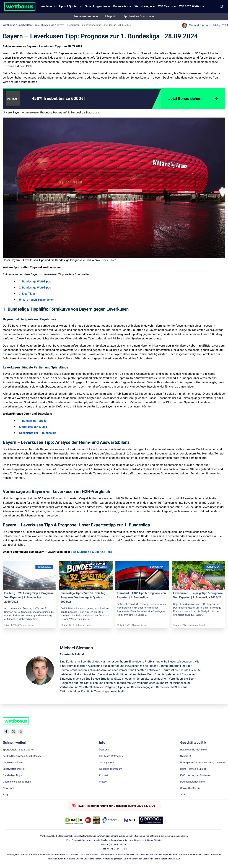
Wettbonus (9, 25)
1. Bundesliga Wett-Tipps (35, 282)
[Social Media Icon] (6, 732)
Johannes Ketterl (84, 625)
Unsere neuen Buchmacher (36, 300)
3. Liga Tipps (27, 294)
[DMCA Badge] (74, 820)
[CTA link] (13, 99)
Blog (5, 795)
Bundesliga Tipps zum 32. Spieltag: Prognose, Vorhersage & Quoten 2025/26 (83, 597)
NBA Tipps (9, 788)
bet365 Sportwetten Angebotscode (22, 756)
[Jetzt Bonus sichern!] (193, 99)
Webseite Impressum (111, 769)
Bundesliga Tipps (12, 775)
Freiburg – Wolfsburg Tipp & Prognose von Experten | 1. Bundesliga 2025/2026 (29, 597)
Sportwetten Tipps (28, 25)
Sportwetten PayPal (14, 769)
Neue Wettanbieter (86, 16)
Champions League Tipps (17, 782)
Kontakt (103, 775)
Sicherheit (186, 756)
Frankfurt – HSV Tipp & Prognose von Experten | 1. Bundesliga (141, 595)
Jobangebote (106, 763)
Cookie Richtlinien (190, 788)
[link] (65, 99)
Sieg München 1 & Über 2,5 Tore (91, 552)
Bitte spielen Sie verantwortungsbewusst (203, 763)
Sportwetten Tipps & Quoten (18, 750)
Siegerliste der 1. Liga (33, 427)
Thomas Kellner (27, 625)
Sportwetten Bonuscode (139, 16)
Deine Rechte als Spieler (193, 769)
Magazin (111, 16)
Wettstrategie (143, 6)
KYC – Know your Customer (196, 775)
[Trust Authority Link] (111, 820)
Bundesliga (48, 25)
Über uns (104, 750)
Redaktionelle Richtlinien (194, 750)
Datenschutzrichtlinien (193, 782)
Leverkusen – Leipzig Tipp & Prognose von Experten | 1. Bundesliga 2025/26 (198, 595)
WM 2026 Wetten (190, 6)
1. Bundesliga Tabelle (33, 421)
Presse (103, 782)
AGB (183, 795)
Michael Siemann (200, 25)
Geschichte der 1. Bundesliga (38, 433)
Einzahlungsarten (96, 6)
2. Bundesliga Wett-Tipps (35, 288)
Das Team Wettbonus (111, 756)
